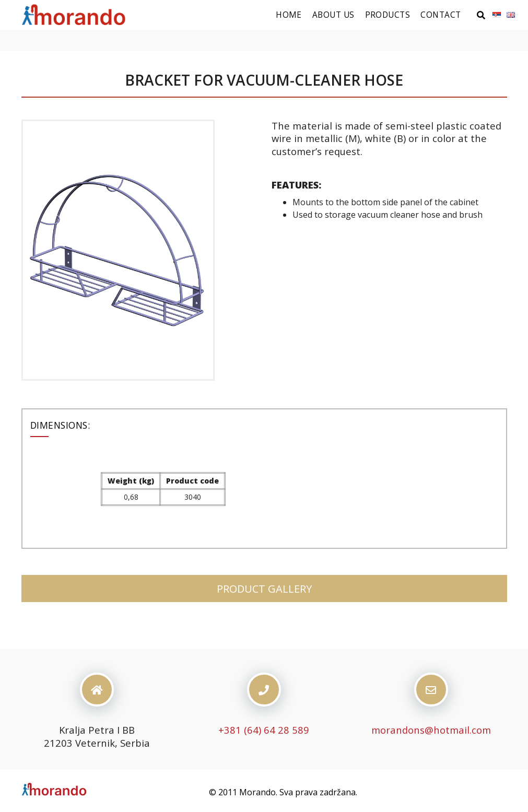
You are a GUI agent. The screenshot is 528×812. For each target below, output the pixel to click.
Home (289, 15)
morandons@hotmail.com (431, 730)
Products (388, 15)
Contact (441, 15)
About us (333, 15)
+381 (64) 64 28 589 (264, 730)
